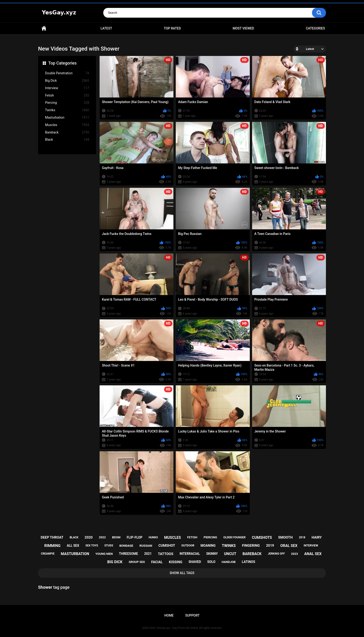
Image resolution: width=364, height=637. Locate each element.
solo (211, 562)
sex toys (92, 546)
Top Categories (62, 63)
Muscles (67, 125)
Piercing (67, 103)
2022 (102, 537)
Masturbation (67, 118)
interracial (190, 554)
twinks (229, 546)
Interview (67, 88)
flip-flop (135, 537)
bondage (126, 546)
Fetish (67, 96)
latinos (249, 562)
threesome (129, 554)
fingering (251, 546)
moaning (208, 546)
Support (192, 615)
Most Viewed (243, 28)
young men (104, 554)
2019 (270, 546)
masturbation (75, 554)
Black (67, 140)
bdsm (116, 537)
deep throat (52, 537)
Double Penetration (67, 73)
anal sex (313, 554)
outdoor (188, 546)
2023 (295, 554)
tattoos (166, 554)
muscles (172, 538)
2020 (89, 537)
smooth (285, 537)
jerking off (276, 554)
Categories (315, 28)
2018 (302, 537)
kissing (176, 562)
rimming (52, 546)
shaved (195, 562)
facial (157, 562)
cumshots (262, 538)
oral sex (289, 546)
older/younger (234, 537)
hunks (153, 537)
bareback (252, 554)
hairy (317, 537)
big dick (115, 562)
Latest (106, 28)
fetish (192, 537)
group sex (137, 562)
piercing (210, 537)
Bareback (67, 132)
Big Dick (67, 81)
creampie (48, 554)
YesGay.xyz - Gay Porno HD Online (177, 628)
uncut (230, 554)
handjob (229, 562)
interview (311, 546)
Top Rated (172, 28)
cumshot (167, 546)
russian (146, 546)
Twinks (67, 110)
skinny (212, 554)
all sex (73, 546)
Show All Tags (182, 573)
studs (109, 546)
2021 (148, 554)
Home (44, 28)
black (74, 537)
